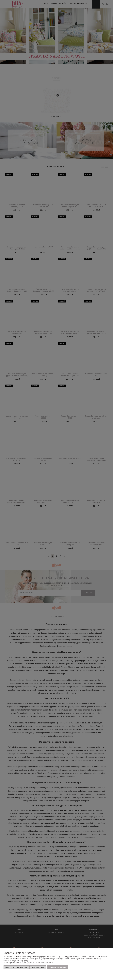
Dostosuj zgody (38, 967)
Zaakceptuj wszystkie (57, 967)
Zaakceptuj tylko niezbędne (17, 967)
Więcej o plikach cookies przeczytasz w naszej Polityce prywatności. (28, 963)
